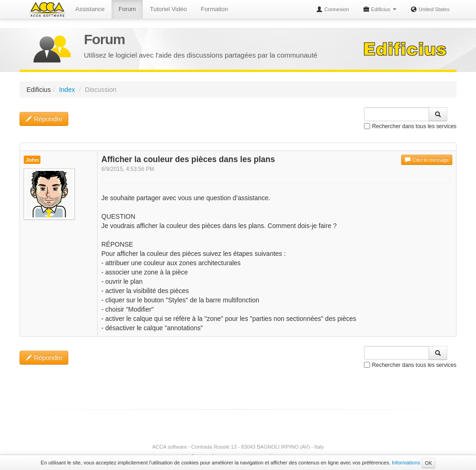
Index (67, 90)
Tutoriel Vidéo (168, 9)
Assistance (90, 9)
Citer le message (427, 160)
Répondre (44, 119)
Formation (215, 9)
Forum (127, 9)
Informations (406, 463)
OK (428, 463)
